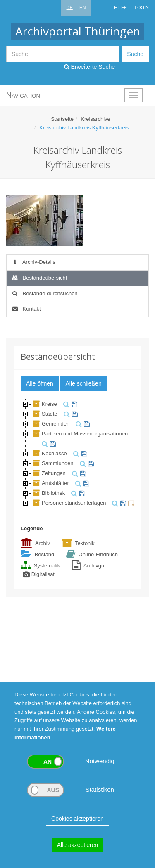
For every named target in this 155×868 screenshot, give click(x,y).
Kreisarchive (95, 119)
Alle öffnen (40, 383)
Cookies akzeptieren (77, 819)
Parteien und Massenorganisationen (79, 434)
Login (142, 7)
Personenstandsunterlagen (68, 503)
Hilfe (120, 7)
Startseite (62, 119)
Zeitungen (48, 473)
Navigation (23, 95)
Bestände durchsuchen (44, 293)
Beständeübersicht (39, 278)
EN (82, 7)
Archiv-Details (33, 262)
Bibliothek (48, 493)
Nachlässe (49, 453)
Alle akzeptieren (78, 845)
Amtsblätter (50, 483)
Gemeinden (50, 424)
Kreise (44, 404)
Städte (44, 414)
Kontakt (26, 309)
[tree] (77, 454)
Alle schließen (84, 383)
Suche (135, 54)
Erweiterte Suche (90, 67)
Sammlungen (52, 463)
